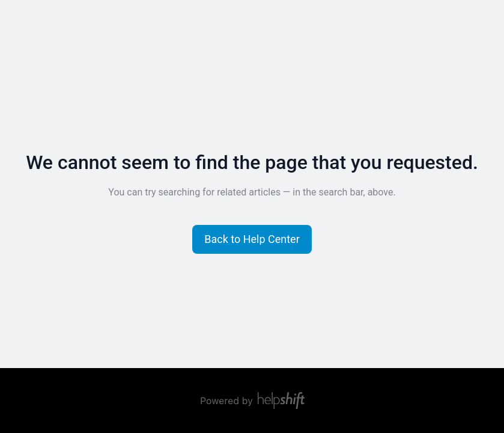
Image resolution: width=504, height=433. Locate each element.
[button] (252, 239)
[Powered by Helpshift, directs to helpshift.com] (252, 401)
